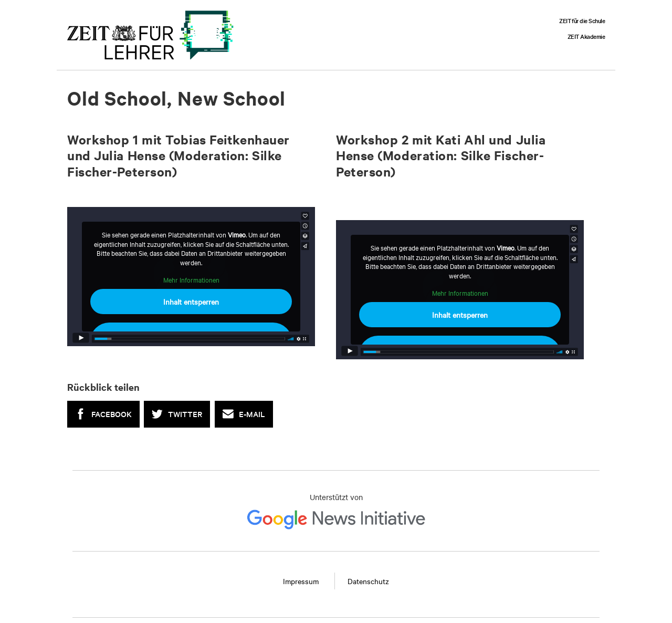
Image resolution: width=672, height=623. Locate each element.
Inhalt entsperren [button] (191, 302)
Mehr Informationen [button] (191, 280)
